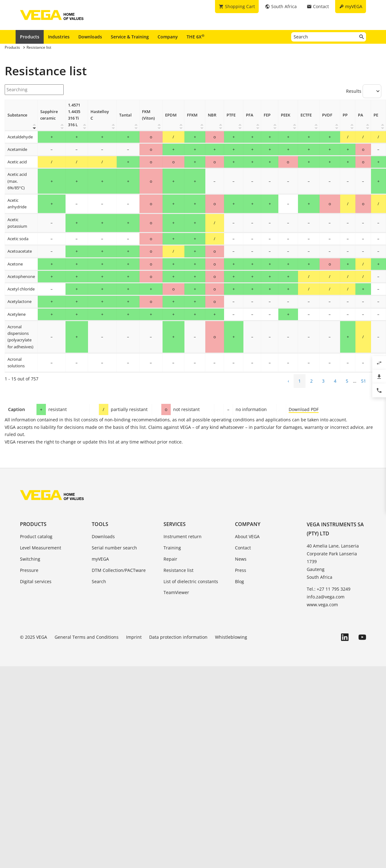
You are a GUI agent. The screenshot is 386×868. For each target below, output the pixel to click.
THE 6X (195, 37)
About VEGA (247, 536)
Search (99, 581)
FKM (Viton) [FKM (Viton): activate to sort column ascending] (148, 115)
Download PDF (304, 409)
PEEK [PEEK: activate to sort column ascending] (286, 115)
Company (168, 37)
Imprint (134, 637)
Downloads (90, 37)
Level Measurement (41, 548)
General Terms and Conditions (87, 637)
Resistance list (178, 570)
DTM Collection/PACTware (119, 570)
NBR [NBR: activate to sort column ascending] (212, 115)
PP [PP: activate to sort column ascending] (345, 115)
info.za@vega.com (326, 597)
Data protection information (178, 637)
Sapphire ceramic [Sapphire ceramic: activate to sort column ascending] (49, 115)
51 (364, 381)
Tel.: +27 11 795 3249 (329, 589)
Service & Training (130, 37)
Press (241, 570)
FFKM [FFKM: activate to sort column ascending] (192, 115)
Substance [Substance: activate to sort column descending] (17, 115)
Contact (243, 548)
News (241, 559)
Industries (59, 37)
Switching (30, 559)
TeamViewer (176, 592)
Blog (239, 581)
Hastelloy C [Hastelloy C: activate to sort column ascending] (100, 115)
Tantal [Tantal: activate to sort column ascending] (125, 115)
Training (172, 548)
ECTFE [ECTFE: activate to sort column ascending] (306, 115)
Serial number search (114, 548)
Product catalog (36, 536)
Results (364, 91)
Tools (100, 524)
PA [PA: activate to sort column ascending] (361, 115)
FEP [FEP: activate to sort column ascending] (267, 115)
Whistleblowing (231, 637)
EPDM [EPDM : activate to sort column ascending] (171, 115)
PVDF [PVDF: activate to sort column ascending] (327, 115)
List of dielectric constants (191, 581)
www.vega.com (322, 605)
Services (175, 524)
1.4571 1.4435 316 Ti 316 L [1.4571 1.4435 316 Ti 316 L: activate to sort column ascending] (74, 115)
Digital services (36, 581)
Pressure (29, 570)
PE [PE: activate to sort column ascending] (376, 115)
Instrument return (183, 536)
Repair (170, 559)
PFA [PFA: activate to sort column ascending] (250, 115)
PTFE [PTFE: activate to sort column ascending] (231, 115)
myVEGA (100, 559)
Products (30, 37)
